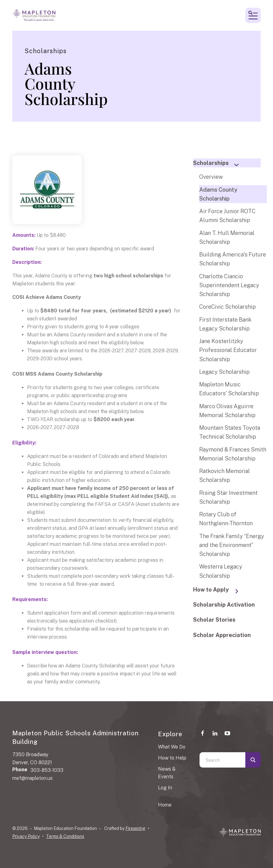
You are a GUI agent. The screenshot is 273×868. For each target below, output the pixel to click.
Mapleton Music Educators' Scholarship (229, 389)
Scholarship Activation (224, 605)
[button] (253, 15)
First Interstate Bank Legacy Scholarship (225, 324)
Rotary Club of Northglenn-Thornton (226, 519)
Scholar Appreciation (222, 635)
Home (165, 805)
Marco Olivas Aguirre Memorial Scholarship (227, 411)
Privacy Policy (26, 836)
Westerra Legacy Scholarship (221, 571)
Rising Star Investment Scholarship (228, 497)
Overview (211, 177)
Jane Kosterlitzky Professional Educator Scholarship (228, 350)
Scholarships (219, 164)
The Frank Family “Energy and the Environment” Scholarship (232, 545)
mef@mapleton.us (32, 778)
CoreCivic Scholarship (228, 307)
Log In (165, 788)
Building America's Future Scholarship (233, 259)
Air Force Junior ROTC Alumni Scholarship (227, 216)
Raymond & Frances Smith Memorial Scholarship (233, 454)
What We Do (172, 747)
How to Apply (219, 590)
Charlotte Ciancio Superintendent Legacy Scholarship (229, 285)
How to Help (172, 758)
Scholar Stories (214, 620)
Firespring (135, 828)
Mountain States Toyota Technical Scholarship (230, 432)
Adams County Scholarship (218, 194)
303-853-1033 (47, 770)
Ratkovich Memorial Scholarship (225, 475)
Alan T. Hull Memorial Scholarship (227, 237)
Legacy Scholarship (224, 372)
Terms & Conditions (65, 836)
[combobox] (222, 760)
